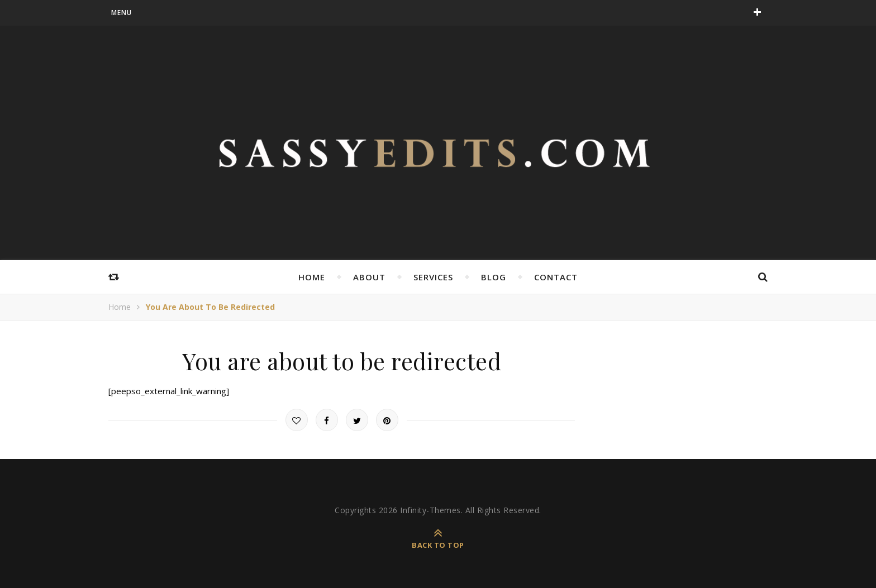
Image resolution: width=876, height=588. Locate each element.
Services (433, 277)
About (369, 277)
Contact (556, 277)
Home (312, 277)
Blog (494, 277)
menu (122, 13)
